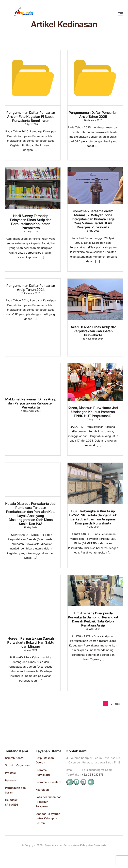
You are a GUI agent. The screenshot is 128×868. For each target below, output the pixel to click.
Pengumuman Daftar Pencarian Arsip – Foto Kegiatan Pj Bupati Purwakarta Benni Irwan (31, 117)
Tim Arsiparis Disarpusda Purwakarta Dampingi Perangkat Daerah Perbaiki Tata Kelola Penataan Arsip (93, 620)
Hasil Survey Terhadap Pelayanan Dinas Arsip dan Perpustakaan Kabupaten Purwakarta (31, 222)
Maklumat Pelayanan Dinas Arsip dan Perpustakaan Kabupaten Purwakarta (31, 404)
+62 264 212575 (93, 775)
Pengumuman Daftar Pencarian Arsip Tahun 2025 (93, 115)
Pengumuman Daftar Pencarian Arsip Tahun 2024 (31, 288)
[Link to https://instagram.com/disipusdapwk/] (70, 782)
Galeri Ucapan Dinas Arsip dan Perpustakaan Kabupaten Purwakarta (93, 331)
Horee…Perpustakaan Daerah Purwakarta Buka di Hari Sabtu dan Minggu (31, 643)
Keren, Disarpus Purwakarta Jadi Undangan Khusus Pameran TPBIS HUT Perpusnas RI (93, 412)
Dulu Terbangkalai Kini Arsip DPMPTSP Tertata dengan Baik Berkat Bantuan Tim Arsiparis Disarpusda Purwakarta (93, 518)
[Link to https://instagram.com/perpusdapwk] (91, 782)
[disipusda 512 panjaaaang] (23, 7)
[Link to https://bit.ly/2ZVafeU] (76, 782)
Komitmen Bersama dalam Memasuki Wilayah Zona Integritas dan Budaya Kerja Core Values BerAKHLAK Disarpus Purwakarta (93, 220)
